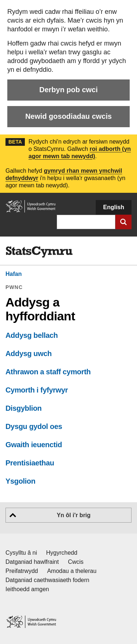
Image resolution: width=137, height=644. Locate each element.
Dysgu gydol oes (34, 426)
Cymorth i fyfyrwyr (37, 390)
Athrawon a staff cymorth (48, 372)
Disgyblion (24, 408)
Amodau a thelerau (72, 571)
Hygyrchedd (62, 553)
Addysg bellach (32, 335)
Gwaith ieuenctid (34, 445)
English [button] (114, 207)
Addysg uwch (28, 354)
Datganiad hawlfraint (32, 562)
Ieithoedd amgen (27, 589)
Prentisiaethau (30, 463)
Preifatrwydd (22, 571)
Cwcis (76, 562)
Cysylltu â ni (21, 553)
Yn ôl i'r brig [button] (74, 515)
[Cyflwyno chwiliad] (123, 222)
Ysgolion (20, 481)
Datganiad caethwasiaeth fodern (47, 580)
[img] (39, 252)
